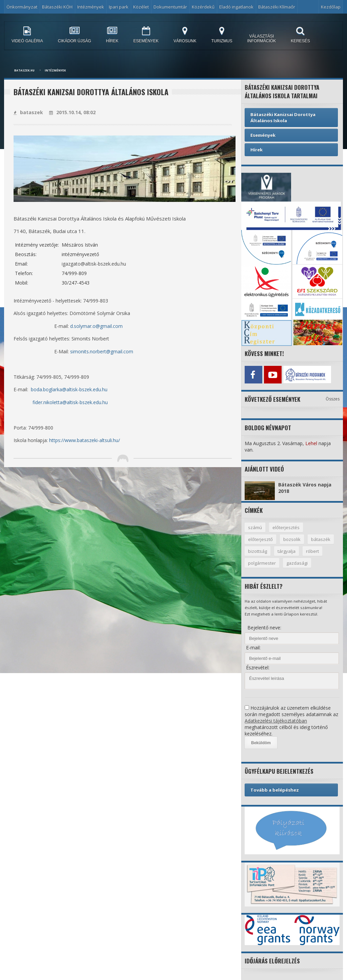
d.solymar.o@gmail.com (96, 326)
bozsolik (292, 539)
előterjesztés (286, 527)
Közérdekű (203, 7)
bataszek (28, 112)
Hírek (257, 150)
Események (263, 135)
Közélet (141, 7)
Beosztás (25, 254)
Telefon (23, 273)
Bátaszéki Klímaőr (277, 7)
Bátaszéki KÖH (57, 7)
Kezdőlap (331, 7)
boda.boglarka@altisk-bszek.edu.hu (69, 389)
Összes (333, 399)
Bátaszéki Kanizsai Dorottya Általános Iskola (283, 118)
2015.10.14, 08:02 (72, 112)
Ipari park (119, 7)
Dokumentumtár (170, 7)
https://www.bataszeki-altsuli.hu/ (85, 440)
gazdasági (297, 563)
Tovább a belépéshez (275, 790)
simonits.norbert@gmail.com (102, 351)
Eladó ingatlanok (236, 7)
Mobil (21, 283)
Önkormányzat (22, 7)
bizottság (258, 551)
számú (255, 527)
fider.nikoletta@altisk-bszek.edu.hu (70, 402)
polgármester (262, 563)
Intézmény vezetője (36, 245)
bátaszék (321, 539)
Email (21, 264)
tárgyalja (287, 551)
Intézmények (91, 7)
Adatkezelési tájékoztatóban (276, 721)
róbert (312, 551)
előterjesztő (260, 539)
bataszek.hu (24, 70)
